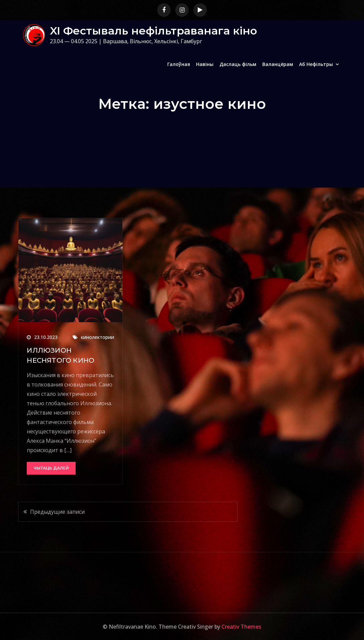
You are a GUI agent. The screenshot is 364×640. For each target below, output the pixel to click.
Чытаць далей (51, 468)
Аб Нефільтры (316, 64)
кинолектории (98, 337)
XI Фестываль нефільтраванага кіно (153, 31)
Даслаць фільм (238, 64)
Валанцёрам (278, 64)
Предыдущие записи (57, 512)
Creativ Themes (241, 627)
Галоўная (179, 64)
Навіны (205, 64)
